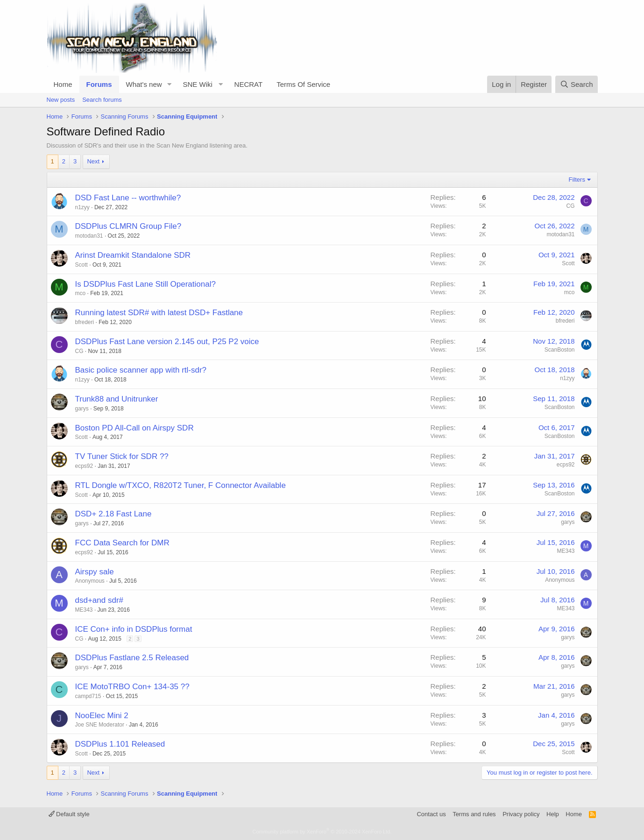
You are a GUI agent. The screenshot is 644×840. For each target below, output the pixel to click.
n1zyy (82, 207)
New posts (61, 100)
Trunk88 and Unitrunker (117, 399)
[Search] (577, 84)
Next (93, 161)
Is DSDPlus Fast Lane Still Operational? (145, 284)
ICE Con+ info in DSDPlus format (134, 629)
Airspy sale (95, 572)
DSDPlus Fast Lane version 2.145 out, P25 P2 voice (167, 342)
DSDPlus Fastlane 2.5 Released (132, 658)
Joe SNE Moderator (100, 725)
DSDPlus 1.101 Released (120, 744)
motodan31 (89, 236)
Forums (99, 84)
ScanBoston (560, 350)
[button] (169, 84)
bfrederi (85, 322)
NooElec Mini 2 (102, 716)
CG (571, 206)
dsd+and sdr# (99, 600)
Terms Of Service (303, 84)
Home (63, 84)
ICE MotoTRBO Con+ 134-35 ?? (132, 687)
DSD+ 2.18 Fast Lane (113, 514)
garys (82, 409)
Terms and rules (474, 814)
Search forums (102, 100)
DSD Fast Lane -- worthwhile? (128, 198)
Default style (69, 814)
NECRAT (249, 84)
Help (553, 814)
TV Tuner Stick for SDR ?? (122, 456)
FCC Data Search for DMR (122, 543)
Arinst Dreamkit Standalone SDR (133, 255)
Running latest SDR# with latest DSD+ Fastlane (159, 313)
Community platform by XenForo (322, 832)
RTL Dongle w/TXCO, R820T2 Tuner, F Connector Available (180, 485)
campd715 (88, 696)
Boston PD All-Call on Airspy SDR (134, 428)
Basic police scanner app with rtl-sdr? (141, 370)
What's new (144, 84)
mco (81, 293)
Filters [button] (577, 180)
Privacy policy (521, 814)
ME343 (566, 551)
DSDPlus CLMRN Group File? (128, 226)
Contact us (431, 814)
